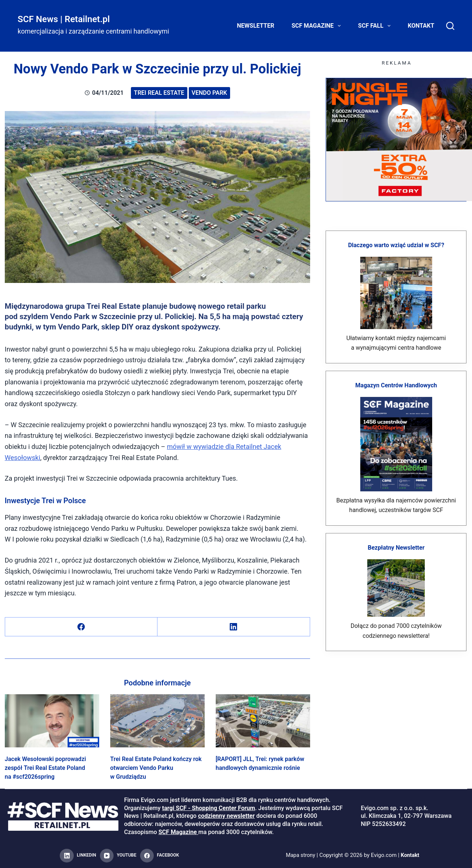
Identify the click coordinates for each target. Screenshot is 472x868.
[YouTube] (118, 856)
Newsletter (256, 26)
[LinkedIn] (234, 627)
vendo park (209, 93)
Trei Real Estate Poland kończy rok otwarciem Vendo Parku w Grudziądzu (156, 768)
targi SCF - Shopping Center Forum (208, 808)
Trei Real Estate (159, 93)
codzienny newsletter (226, 816)
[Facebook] (81, 627)
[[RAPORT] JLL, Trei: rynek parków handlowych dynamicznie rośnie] (263, 721)
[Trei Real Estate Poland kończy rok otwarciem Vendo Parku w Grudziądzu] (157, 721)
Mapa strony (300, 855)
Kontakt (421, 26)
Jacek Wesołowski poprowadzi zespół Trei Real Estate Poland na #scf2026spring (45, 768)
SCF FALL (376, 26)
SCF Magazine (318, 26)
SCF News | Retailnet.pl (64, 19)
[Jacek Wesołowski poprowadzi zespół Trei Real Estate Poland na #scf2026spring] (52, 721)
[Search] (450, 26)
